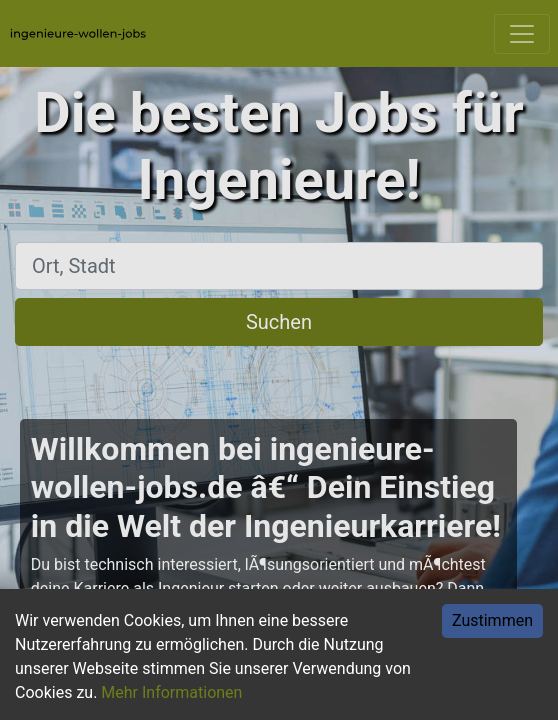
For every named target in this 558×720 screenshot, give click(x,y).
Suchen (279, 322)
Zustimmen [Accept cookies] (492, 620)
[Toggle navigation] (522, 34)
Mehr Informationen (171, 692)
